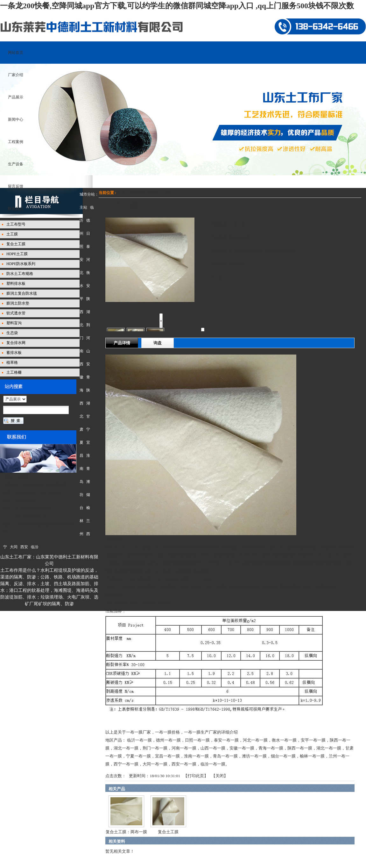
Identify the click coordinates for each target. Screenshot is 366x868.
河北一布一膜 (255, 740)
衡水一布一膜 (284, 740)
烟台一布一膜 (283, 756)
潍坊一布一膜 (254, 756)
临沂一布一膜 (139, 740)
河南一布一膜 (184, 748)
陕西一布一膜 (300, 748)
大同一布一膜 (155, 764)
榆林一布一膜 (312, 756)
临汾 (35, 547)
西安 (24, 547)
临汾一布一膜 (213, 764)
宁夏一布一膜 (138, 756)
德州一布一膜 (168, 740)
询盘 (158, 343)
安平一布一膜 (313, 740)
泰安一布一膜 (226, 740)
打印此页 (196, 776)
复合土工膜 (160, 193)
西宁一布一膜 (126, 764)
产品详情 (122, 343)
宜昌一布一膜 (167, 756)
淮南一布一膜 (196, 756)
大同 (14, 547)
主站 (83, 207)
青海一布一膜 (271, 748)
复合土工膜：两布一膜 (126, 832)
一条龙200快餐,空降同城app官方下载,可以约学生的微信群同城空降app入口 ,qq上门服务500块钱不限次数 (177, 6)
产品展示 (138, 193)
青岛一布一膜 (225, 756)
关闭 (220, 776)
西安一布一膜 (184, 764)
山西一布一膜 (213, 748)
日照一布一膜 (197, 740)
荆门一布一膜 (155, 748)
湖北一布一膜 (126, 748)
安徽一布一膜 (242, 748)
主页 (121, 193)
